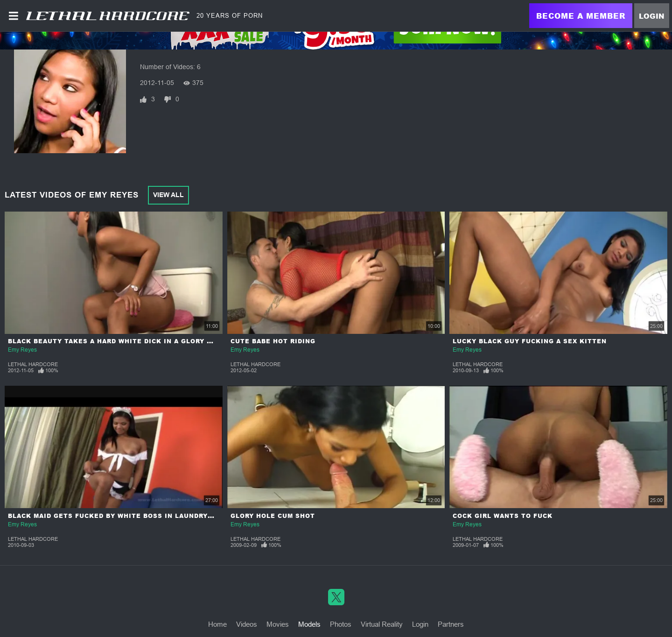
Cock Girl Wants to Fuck (503, 516)
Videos (247, 624)
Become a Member (581, 16)
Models (309, 624)
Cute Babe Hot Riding (273, 341)
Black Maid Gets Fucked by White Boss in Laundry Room (119, 516)
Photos (341, 624)
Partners (451, 624)
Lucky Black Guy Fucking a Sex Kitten (530, 341)
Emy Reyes (22, 350)
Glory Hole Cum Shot (273, 516)
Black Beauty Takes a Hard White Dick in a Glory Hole (117, 341)
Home (217, 624)
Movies (278, 624)
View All (168, 195)
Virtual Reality (382, 624)
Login (652, 16)
